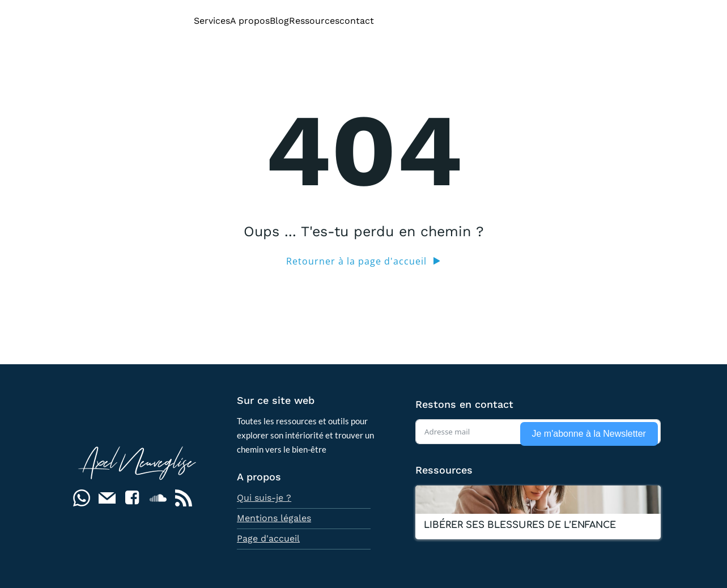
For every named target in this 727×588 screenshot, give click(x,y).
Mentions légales (274, 518)
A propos (250, 21)
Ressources (314, 21)
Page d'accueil (268, 538)
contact (357, 21)
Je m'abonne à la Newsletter (589, 434)
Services (212, 21)
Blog (279, 21)
